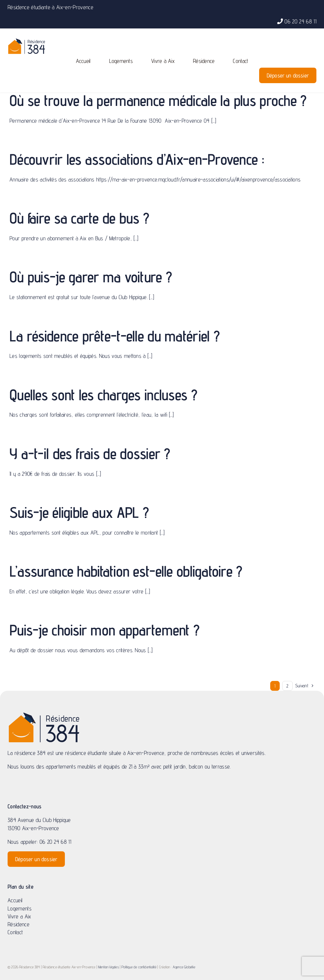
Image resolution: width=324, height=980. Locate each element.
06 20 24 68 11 (300, 21)
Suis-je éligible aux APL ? (79, 512)
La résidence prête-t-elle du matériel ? (115, 336)
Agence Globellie (184, 967)
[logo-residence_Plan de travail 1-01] (27, 41)
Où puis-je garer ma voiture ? (91, 277)
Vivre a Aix (19, 916)
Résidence (19, 924)
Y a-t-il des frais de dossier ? (90, 453)
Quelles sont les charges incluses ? (103, 395)
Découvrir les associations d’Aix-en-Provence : (137, 159)
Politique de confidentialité (139, 967)
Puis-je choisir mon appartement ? (104, 630)
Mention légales (109, 967)
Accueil (15, 900)
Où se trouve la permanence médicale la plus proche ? (158, 100)
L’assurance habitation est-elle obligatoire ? (126, 571)
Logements (20, 908)
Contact (15, 932)
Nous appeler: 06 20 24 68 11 (39, 842)
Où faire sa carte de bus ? (79, 218)
